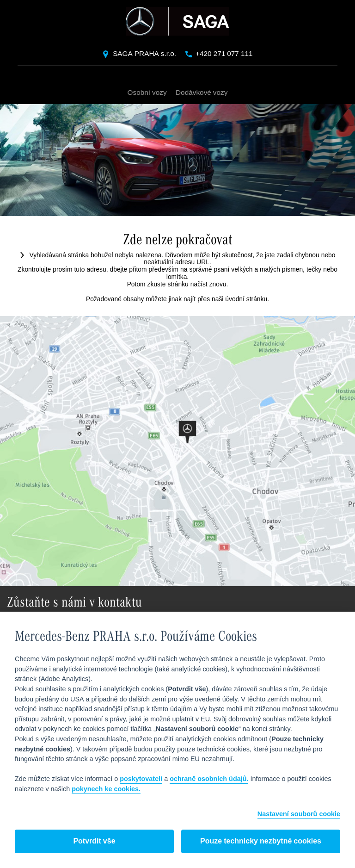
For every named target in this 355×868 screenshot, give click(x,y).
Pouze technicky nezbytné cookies (261, 841)
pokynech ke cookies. (106, 789)
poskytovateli (141, 779)
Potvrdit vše (94, 841)
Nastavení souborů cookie (299, 815)
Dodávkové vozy (202, 93)
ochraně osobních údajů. (209, 779)
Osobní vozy (147, 93)
